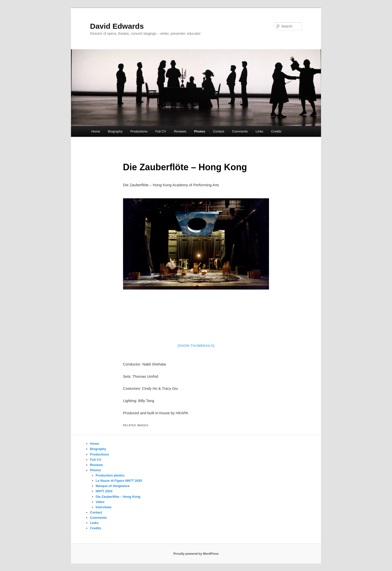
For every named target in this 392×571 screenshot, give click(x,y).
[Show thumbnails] (196, 346)
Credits (276, 131)
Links (259, 131)
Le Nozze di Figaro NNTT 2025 (119, 481)
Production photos (110, 475)
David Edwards (117, 26)
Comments (240, 131)
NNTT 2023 (104, 491)
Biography (115, 131)
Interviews (104, 507)
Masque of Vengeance (113, 486)
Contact (219, 131)
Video (100, 502)
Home (96, 131)
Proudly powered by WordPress (196, 554)
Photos (199, 131)
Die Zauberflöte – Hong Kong (118, 497)
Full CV (161, 131)
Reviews (180, 131)
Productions (139, 131)
